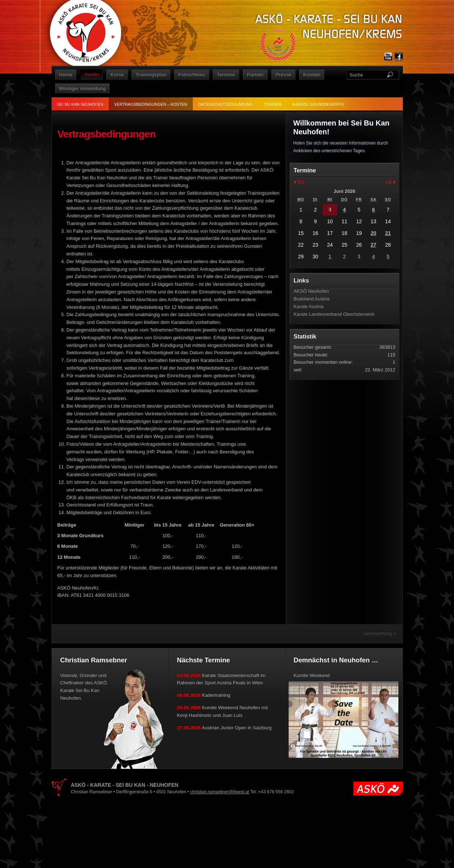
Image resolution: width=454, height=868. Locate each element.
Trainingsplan (151, 74)
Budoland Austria (312, 299)
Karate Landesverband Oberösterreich (334, 314)
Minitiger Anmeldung (83, 88)
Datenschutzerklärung (226, 104)
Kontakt (312, 74)
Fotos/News (192, 74)
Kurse (117, 74)
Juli (388, 182)
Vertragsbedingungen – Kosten (151, 104)
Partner (255, 74)
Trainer (273, 104)
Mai (301, 182)
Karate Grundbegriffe (319, 104)
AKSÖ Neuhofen (311, 291)
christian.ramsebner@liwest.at (220, 792)
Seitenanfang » (380, 633)
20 (374, 233)
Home (66, 74)
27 (374, 245)
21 (388, 233)
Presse (284, 74)
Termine (226, 74)
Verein (91, 74)
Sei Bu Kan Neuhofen (80, 104)
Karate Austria (309, 306)
